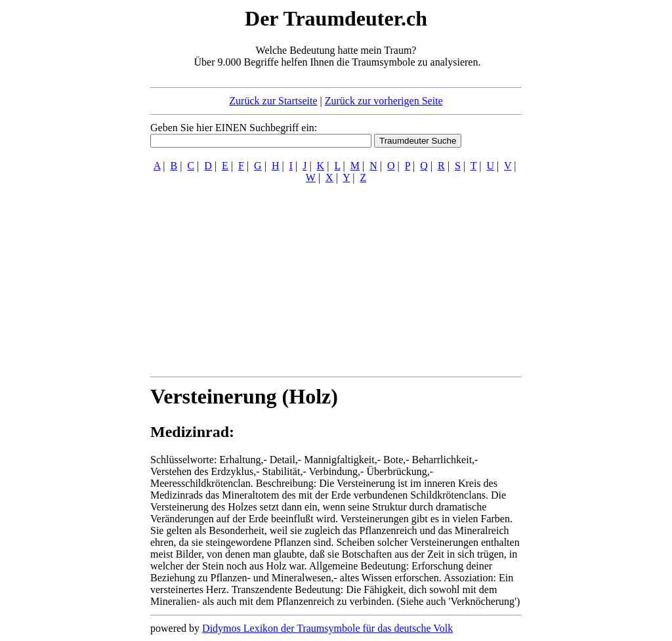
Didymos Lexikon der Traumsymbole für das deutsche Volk (327, 628)
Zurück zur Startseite (273, 101)
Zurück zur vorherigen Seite (384, 101)
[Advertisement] (70, 202)
